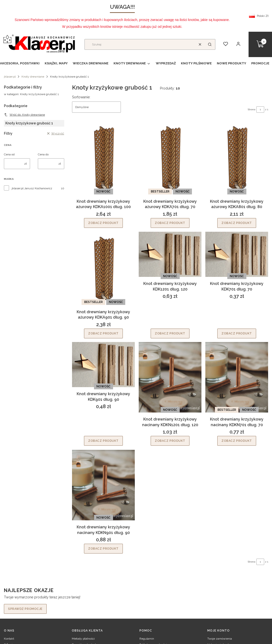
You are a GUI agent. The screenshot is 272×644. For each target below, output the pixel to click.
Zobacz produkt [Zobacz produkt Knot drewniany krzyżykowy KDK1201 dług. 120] (170, 333)
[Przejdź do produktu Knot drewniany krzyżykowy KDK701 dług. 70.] (237, 254)
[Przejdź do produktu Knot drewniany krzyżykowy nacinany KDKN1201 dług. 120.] (170, 377)
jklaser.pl (10, 77)
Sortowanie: (81, 97)
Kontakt (9, 639)
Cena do (43, 154)
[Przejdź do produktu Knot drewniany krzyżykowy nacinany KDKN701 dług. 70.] (237, 377)
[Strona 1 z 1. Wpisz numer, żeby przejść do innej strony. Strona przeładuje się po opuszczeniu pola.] (260, 110)
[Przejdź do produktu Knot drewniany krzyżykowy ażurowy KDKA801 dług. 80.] (237, 158)
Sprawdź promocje (25, 609)
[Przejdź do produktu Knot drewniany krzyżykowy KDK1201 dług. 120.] (170, 254)
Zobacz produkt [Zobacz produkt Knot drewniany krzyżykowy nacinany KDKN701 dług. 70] (237, 441)
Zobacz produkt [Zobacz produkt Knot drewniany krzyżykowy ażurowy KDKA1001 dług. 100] (103, 223)
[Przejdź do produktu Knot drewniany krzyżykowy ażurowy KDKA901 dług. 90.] (103, 268)
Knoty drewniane (33, 77)
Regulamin (147, 639)
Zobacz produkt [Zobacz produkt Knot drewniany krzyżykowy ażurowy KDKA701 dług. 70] (170, 223)
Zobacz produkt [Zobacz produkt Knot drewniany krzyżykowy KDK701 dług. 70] (237, 333)
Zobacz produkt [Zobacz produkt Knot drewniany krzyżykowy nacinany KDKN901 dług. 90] (103, 549)
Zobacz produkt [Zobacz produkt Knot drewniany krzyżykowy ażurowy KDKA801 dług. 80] (237, 223)
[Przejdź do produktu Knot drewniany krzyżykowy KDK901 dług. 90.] (103, 365)
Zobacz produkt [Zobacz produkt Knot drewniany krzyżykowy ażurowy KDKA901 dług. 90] (103, 333)
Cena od (9, 154)
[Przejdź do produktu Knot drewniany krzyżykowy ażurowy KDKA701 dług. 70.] (170, 158)
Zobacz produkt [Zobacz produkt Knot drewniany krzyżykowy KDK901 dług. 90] (103, 441)
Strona (252, 109)
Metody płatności (83, 639)
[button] (210, 44)
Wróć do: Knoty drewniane (24, 115)
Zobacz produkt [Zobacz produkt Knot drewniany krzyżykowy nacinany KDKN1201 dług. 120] (170, 441)
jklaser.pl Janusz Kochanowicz (32, 188)
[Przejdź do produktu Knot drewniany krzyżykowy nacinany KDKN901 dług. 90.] (103, 485)
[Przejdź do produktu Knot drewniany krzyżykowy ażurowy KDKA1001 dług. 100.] (103, 158)
